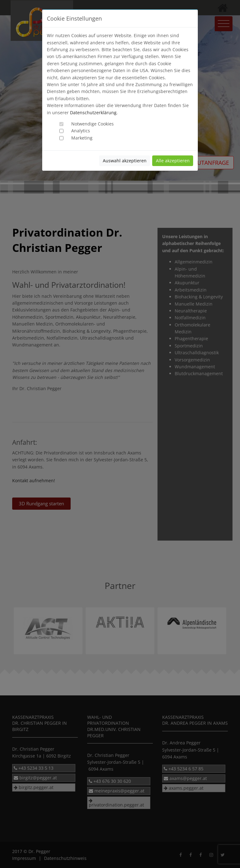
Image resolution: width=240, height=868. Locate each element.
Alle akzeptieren (173, 161)
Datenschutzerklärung (93, 113)
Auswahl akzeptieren (125, 161)
